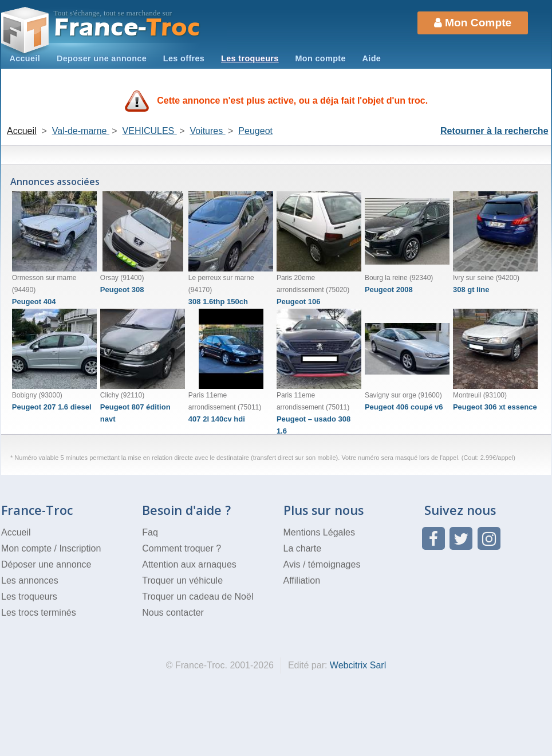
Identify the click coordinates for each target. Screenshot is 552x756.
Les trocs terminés (39, 613)
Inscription (80, 548)
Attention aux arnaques (189, 564)
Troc (127, 28)
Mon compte (320, 58)
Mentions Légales (319, 532)
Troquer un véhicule (182, 580)
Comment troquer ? (182, 548)
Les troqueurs (250, 58)
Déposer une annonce (46, 564)
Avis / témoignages (322, 564)
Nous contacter (173, 613)
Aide (372, 58)
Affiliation (302, 580)
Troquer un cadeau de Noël (198, 596)
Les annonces (30, 580)
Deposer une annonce (102, 58)
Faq (150, 532)
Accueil (25, 58)
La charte (303, 548)
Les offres (184, 58)
